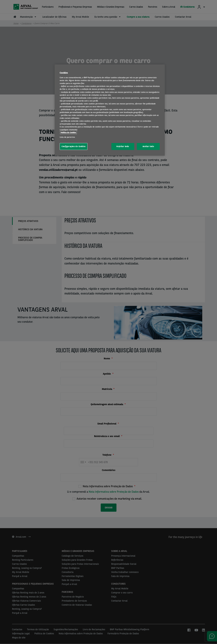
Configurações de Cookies (74, 146)
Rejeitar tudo (123, 146)
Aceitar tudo (148, 146)
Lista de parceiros (67, 137)
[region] (110, 110)
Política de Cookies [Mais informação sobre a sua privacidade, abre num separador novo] (68, 132)
